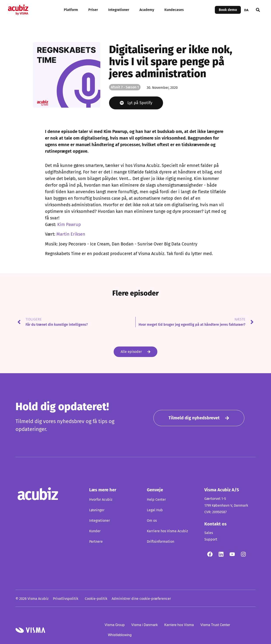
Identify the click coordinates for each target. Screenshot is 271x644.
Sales (209, 533)
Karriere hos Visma (179, 625)
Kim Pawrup (69, 225)
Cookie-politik (96, 599)
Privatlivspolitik (66, 599)
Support (211, 539)
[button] (258, 10)
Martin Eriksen (71, 234)
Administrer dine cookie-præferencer (141, 599)
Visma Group (115, 625)
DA (246, 10)
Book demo (228, 10)
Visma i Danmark (145, 625)
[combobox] (246, 10)
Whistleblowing (120, 635)
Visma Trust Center (215, 625)
